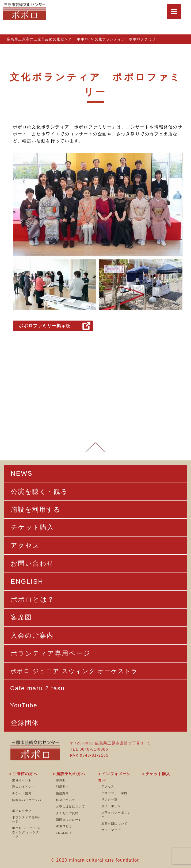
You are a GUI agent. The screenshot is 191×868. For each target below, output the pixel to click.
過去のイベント (23, 787)
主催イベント (22, 780)
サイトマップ (111, 830)
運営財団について (114, 823)
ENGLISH (64, 833)
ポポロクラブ (22, 811)
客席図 (61, 780)
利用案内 (62, 787)
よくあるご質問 (67, 813)
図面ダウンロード (69, 820)
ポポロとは (64, 826)
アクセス (108, 786)
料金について (66, 800)
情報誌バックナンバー (27, 802)
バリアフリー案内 (114, 793)
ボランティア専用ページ (27, 819)
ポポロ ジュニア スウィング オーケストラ (26, 832)
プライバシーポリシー (116, 815)
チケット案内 (22, 793)
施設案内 (62, 793)
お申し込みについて (70, 806)
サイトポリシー (113, 806)
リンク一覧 (110, 799)
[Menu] (174, 11)
